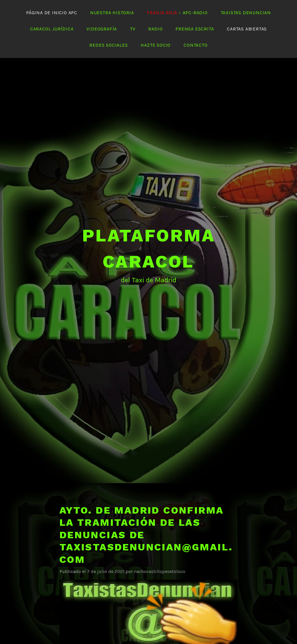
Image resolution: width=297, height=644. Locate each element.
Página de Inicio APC (52, 13)
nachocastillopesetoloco (160, 571)
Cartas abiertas (247, 29)
